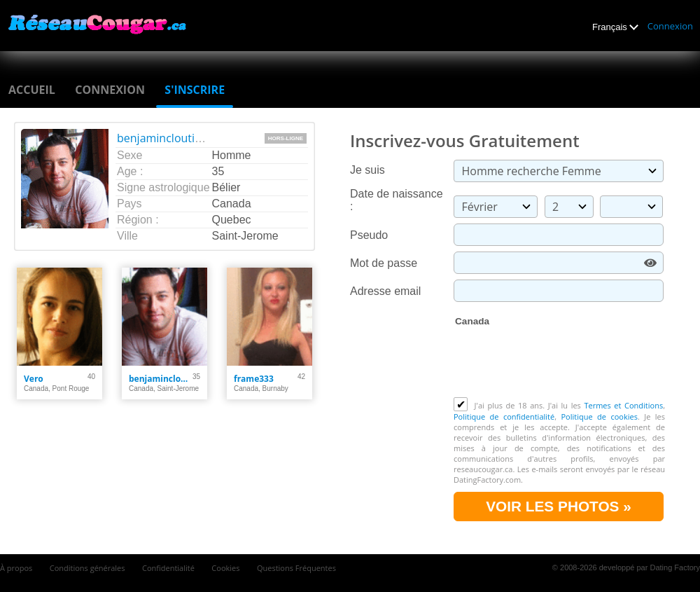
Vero (34, 379)
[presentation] (560, 363)
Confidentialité (168, 568)
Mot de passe (384, 263)
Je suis (367, 170)
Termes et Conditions (623, 405)
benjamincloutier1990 (174, 138)
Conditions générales (87, 568)
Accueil (32, 90)
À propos (16, 568)
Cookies (225, 568)
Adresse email (385, 291)
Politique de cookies (599, 417)
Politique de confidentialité (504, 417)
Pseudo (369, 235)
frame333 (254, 379)
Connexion (670, 26)
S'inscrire (195, 90)
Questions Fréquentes (296, 568)
